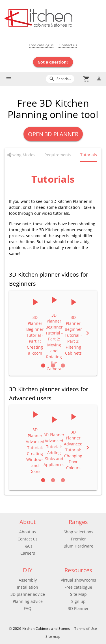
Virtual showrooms (78, 580)
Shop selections (78, 532)
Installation (28, 587)
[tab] (21, 155)
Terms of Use (86, 629)
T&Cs (28, 546)
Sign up (78, 601)
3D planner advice (28, 594)
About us (28, 532)
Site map (53, 636)
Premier (78, 539)
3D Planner (78, 608)
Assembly (28, 580)
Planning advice (28, 601)
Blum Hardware (78, 546)
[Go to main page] (55, 19)
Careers (28, 553)
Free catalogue (41, 45)
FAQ (28, 608)
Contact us (68, 45)
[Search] (60, 79)
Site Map (78, 594)
